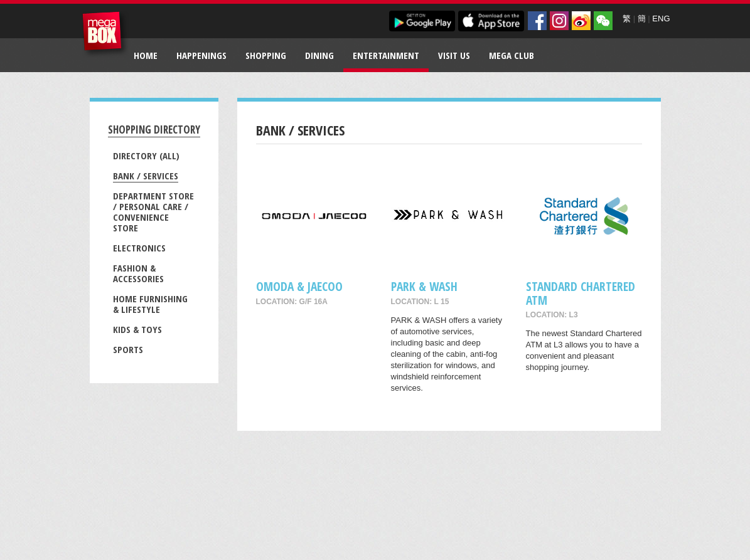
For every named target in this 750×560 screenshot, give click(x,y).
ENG (661, 18)
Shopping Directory (154, 129)
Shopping (266, 55)
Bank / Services (146, 176)
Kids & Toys (137, 329)
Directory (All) (146, 156)
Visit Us (454, 55)
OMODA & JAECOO (299, 286)
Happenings (201, 55)
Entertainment (386, 55)
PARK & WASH (424, 286)
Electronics (139, 248)
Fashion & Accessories (138, 273)
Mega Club (512, 55)
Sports (128, 349)
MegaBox (105, 34)
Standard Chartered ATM (581, 293)
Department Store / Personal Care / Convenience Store (153, 212)
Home (146, 55)
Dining (319, 55)
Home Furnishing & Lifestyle (150, 304)
